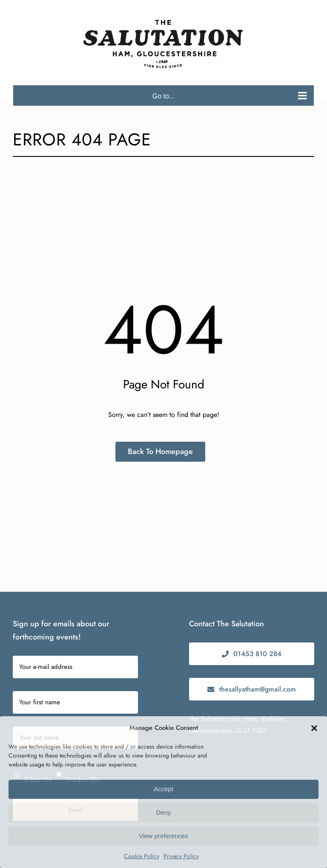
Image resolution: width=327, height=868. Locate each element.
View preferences (163, 836)
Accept (163, 789)
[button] (314, 728)
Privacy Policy (181, 856)
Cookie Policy (142, 856)
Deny (163, 812)
